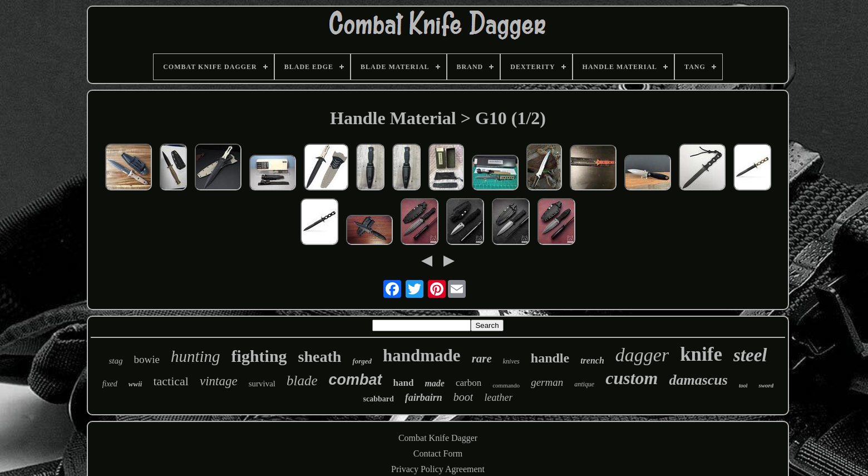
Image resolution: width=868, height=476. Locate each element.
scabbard (379, 399)
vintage (219, 381)
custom (632, 378)
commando (506, 385)
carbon (468, 383)
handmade (422, 355)
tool (743, 386)
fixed (110, 384)
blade (302, 381)
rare (482, 359)
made (435, 383)
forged (362, 361)
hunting (196, 356)
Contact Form (438, 453)
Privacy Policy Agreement (438, 469)
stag (116, 361)
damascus (698, 380)
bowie (147, 359)
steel (750, 355)
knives (511, 361)
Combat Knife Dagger (438, 438)
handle (550, 358)
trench (592, 360)
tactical (171, 381)
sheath (320, 357)
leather (498, 398)
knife (701, 354)
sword (766, 385)
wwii (135, 384)
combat (356, 380)
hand (404, 383)
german (547, 382)
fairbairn (424, 398)
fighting (259, 356)
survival (262, 384)
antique (584, 384)
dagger (642, 355)
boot (463, 397)
